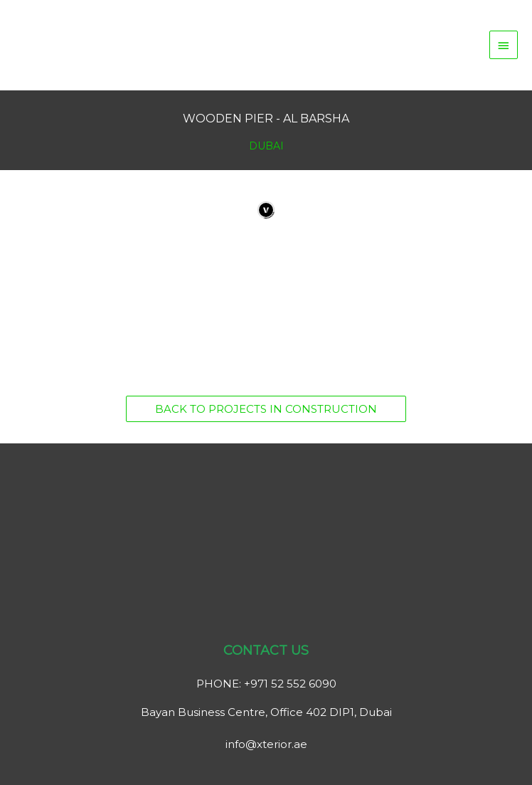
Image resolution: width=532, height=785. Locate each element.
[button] (266, 409)
